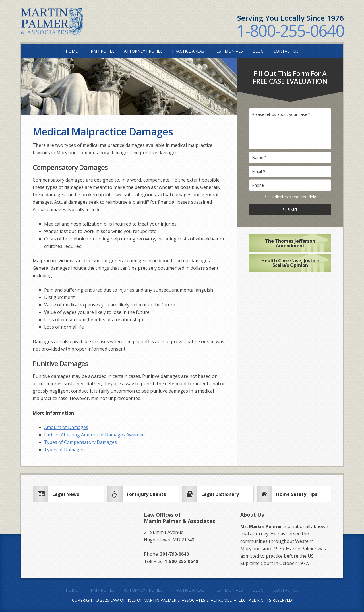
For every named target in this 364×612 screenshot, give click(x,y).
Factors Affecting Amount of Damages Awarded (94, 435)
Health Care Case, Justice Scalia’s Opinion (290, 263)
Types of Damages (64, 450)
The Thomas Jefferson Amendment (290, 243)
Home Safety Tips (297, 494)
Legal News (66, 494)
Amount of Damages (66, 427)
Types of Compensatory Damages (80, 442)
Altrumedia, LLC (228, 600)
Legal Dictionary (220, 494)
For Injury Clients (146, 494)
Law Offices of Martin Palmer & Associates (158, 600)
